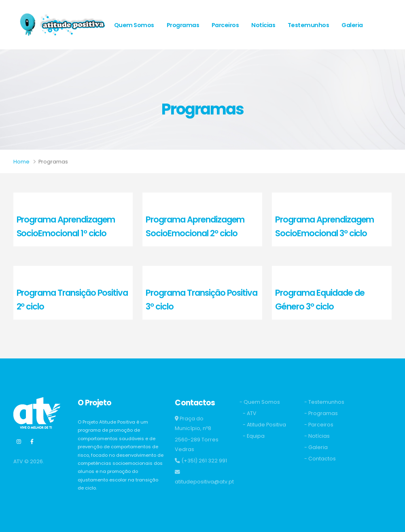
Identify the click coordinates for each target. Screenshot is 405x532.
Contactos (130, 74)
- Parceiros (319, 425)
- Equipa (254, 436)
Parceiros (225, 25)
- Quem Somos (260, 402)
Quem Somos (134, 25)
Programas (183, 25)
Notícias (263, 25)
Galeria (352, 25)
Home (21, 162)
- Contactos (320, 459)
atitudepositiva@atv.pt (204, 482)
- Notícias (317, 436)
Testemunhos (309, 25)
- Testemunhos (324, 402)
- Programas (321, 413)
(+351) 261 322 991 (204, 461)
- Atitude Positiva (264, 425)
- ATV (250, 413)
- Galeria (316, 447)
